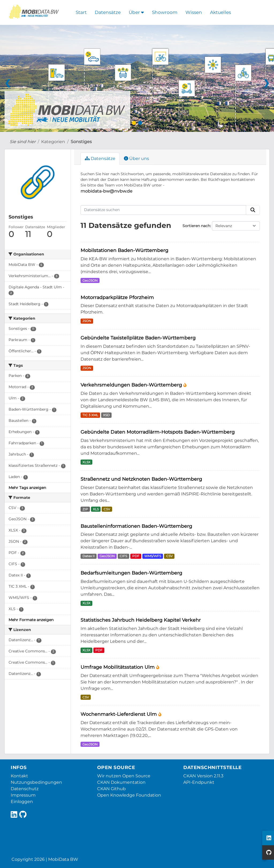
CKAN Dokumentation (121, 782)
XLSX (86, 462)
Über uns (136, 158)
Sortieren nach (196, 226)
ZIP (85, 509)
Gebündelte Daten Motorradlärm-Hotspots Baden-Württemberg (158, 432)
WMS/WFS (153, 556)
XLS (96, 509)
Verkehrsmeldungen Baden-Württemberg (132, 385)
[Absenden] (253, 210)
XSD (106, 415)
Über (136, 12)
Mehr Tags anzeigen (27, 488)
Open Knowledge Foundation (129, 795)
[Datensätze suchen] (163, 210)
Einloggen (22, 802)
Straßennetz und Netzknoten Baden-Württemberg (141, 479)
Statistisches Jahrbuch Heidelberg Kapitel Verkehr (141, 620)
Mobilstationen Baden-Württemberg (124, 250)
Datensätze (108, 12)
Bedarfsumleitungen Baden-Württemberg (131, 573)
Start (81, 12)
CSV (107, 509)
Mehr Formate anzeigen (31, 620)
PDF (136, 556)
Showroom (165, 12)
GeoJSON (90, 280)
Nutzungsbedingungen (36, 782)
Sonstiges (81, 142)
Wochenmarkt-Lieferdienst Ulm (119, 714)
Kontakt (19, 776)
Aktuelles (220, 12)
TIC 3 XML (90, 415)
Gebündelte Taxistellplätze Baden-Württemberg (138, 338)
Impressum (23, 795)
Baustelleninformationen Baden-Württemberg (136, 526)
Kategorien (53, 142)
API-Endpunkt (199, 782)
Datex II (89, 556)
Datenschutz (25, 789)
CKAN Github (111, 789)
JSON (87, 321)
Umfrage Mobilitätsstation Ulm (118, 667)
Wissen (194, 12)
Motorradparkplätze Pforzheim (117, 297)
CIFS (123, 556)
